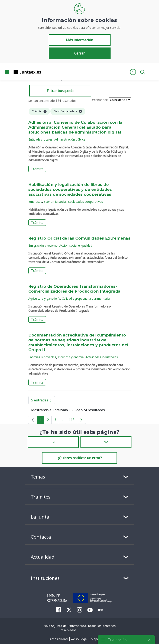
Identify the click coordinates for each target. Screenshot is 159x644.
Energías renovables (42, 357)
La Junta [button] (40, 517)
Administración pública (70, 139)
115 (73, 421)
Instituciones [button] (45, 578)
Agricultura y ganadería (44, 298)
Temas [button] (38, 477)
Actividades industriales (102, 357)
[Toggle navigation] (47, 72)
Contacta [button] (41, 537)
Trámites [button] (41, 497)
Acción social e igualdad (76, 245)
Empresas (35, 202)
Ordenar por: (99, 100)
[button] (133, 72)
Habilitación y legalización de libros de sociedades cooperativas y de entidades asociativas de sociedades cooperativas (70, 190)
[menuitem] (59, 610)
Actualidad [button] (43, 557)
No (106, 442)
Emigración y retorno (43, 245)
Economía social (55, 202)
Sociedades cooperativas (85, 202)
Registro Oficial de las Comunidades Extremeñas (79, 239)
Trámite (37, 169)
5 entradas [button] (43, 401)
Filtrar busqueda (60, 91)
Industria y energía (71, 357)
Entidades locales (40, 139)
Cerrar (79, 53)
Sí (53, 442)
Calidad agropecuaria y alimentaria (86, 298)
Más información (79, 40)
